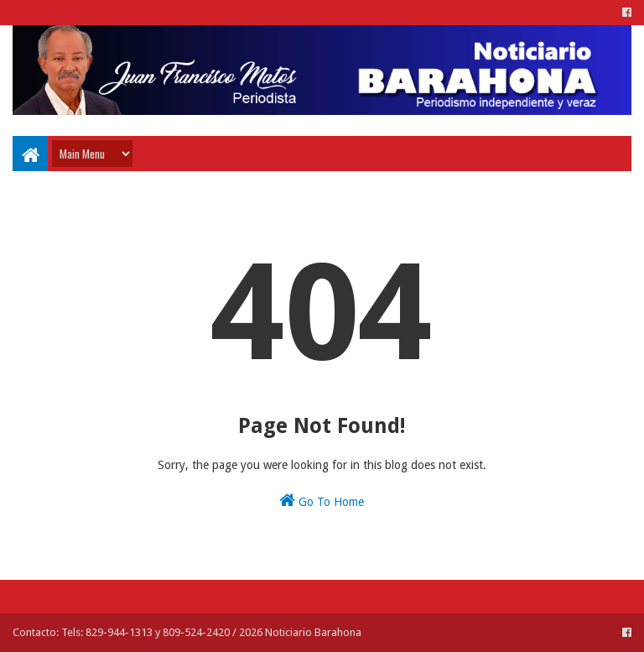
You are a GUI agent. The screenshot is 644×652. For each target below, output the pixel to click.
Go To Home (322, 500)
